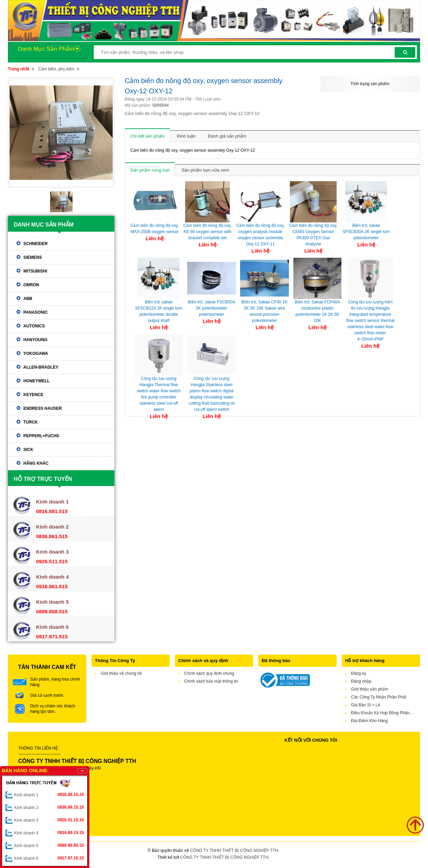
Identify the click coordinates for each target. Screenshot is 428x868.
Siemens (33, 257)
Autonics (34, 326)
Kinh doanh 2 (49, 807)
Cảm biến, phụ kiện (56, 69)
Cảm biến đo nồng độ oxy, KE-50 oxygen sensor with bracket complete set (208, 232)
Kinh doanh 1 (49, 795)
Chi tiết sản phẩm (147, 136)
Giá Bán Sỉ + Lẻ (366, 705)
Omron (31, 285)
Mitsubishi (35, 271)
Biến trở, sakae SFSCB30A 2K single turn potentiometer (366, 232)
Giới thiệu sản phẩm (370, 689)
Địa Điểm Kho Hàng (369, 721)
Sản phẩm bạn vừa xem (205, 170)
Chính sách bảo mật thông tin (211, 681)
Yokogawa (36, 354)
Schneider (36, 244)
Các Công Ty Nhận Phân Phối (379, 697)
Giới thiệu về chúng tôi (121, 673)
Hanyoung (35, 340)
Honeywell (37, 381)
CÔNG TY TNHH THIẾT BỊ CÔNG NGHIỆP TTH (234, 850)
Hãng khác (36, 463)
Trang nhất (19, 69)
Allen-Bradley (41, 367)
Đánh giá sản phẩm (227, 136)
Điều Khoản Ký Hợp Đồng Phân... (382, 713)
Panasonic (36, 312)
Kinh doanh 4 (49, 833)
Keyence (33, 395)
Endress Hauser (43, 408)
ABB (28, 299)
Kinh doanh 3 (49, 820)
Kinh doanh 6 (49, 858)
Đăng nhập (361, 681)
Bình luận (186, 136)
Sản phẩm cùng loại (150, 170)
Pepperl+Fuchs (41, 436)
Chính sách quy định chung (209, 673)
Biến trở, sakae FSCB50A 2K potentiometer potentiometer (211, 308)
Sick (28, 450)
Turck (31, 422)
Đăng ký (359, 673)
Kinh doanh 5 (49, 845)
